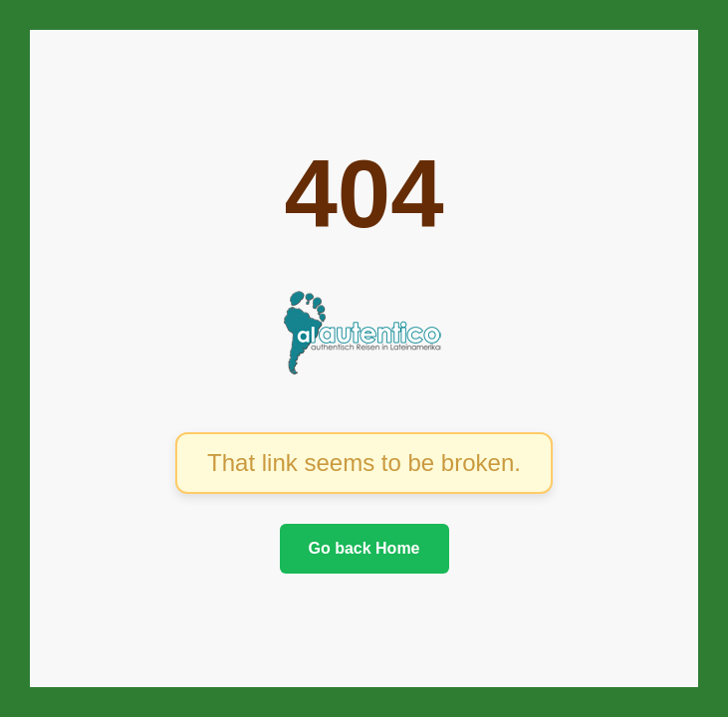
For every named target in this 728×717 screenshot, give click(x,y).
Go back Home (364, 548)
